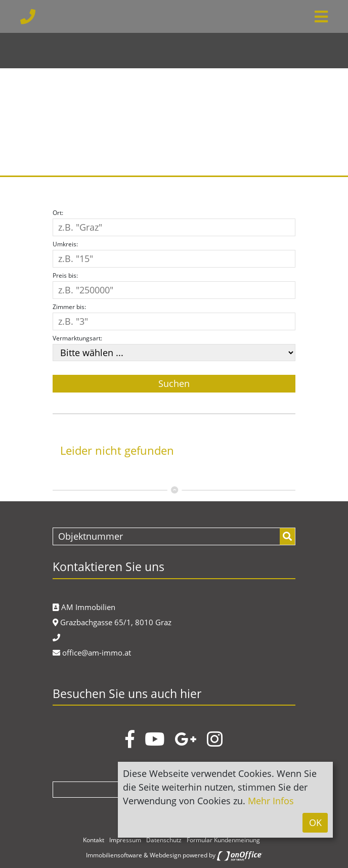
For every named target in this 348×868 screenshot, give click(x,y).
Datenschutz (164, 840)
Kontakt (94, 840)
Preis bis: (65, 275)
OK (315, 822)
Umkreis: (65, 244)
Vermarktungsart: (77, 338)
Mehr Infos (271, 801)
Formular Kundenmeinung (223, 840)
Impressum (125, 840)
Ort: (58, 213)
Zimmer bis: (69, 307)
